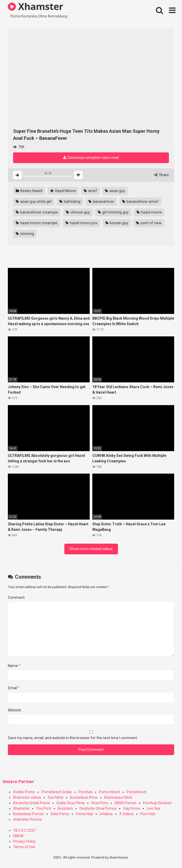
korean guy (117, 223)
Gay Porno (132, 808)
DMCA (18, 836)
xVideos (106, 814)
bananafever (101, 202)
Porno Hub (84, 814)
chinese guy (78, 212)
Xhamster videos (27, 797)
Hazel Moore (63, 191)
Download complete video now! (91, 158)
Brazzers (65, 808)
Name (14, 666)
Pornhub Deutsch (157, 803)
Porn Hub (148, 814)
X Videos (126, 814)
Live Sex (153, 808)
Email (14, 688)
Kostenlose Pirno (84, 797)
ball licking (70, 202)
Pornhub (86, 792)
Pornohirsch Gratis (57, 792)
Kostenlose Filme (118, 797)
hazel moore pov (81, 223)
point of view (149, 223)
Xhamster (21, 808)
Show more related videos (91, 549)
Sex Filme (56, 797)
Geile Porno (60, 814)
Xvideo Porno (24, 792)
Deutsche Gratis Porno (32, 803)
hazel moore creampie (37, 223)
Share (162, 175)
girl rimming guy (113, 212)
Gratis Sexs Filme (71, 803)
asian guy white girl (34, 202)
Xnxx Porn (100, 803)
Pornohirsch (136, 792)
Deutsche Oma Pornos (98, 808)
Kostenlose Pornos (29, 814)
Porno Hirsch (110, 792)
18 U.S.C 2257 (24, 830)
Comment (16, 597)
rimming (25, 234)
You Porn (44, 808)
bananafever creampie (37, 212)
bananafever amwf (140, 202)
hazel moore (149, 212)
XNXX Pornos (126, 803)
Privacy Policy (24, 841)
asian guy (115, 191)
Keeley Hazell (29, 191)
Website (15, 710)
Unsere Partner (18, 782)
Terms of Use (24, 847)
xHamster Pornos (27, 819)
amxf (90, 191)
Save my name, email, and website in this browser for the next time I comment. (73, 738)
